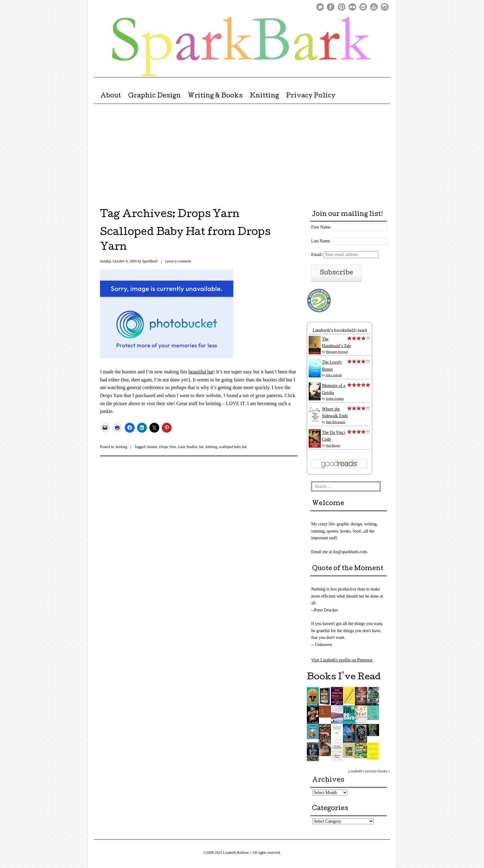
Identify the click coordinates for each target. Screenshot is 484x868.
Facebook (331, 7)
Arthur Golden (335, 399)
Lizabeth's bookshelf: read (340, 331)
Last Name (321, 241)
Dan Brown (333, 445)
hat (201, 447)
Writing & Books (215, 96)
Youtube (374, 7)
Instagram (385, 7)
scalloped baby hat (233, 447)
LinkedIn (363, 7)
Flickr (352, 7)
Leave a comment (178, 261)
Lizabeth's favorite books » (369, 771)
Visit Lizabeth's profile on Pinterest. (342, 660)
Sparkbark (150, 261)
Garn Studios (188, 447)
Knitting (264, 96)
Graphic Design (154, 96)
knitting (121, 447)
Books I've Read (344, 677)
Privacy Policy (311, 96)
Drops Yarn (168, 447)
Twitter (320, 7)
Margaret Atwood (337, 352)
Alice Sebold (334, 375)
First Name (321, 227)
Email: (345, 255)
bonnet (152, 447)
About (111, 96)
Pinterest (342, 7)
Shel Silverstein (336, 422)
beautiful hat (201, 372)
